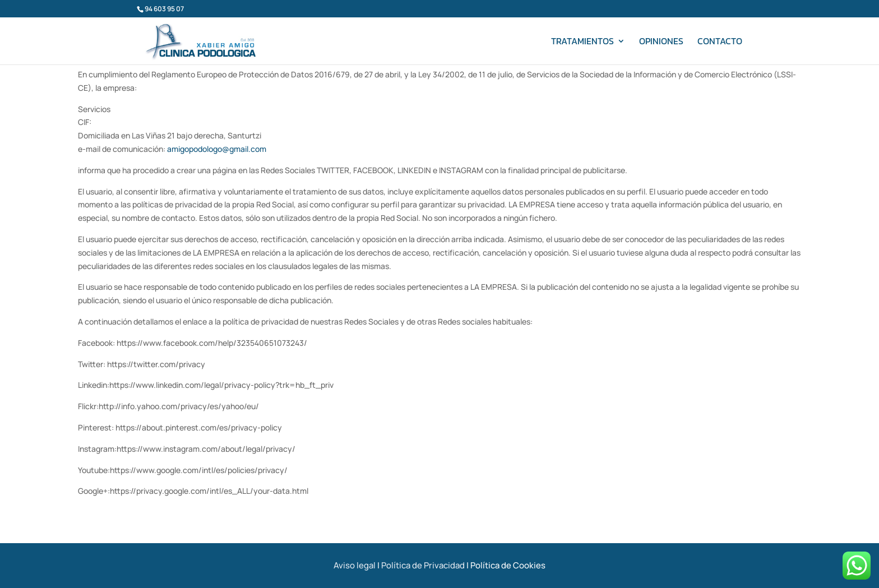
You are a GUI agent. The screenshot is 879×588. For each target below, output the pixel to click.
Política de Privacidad (423, 565)
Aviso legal (355, 565)
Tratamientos (582, 42)
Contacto (720, 42)
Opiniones (661, 42)
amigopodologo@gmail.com (217, 149)
